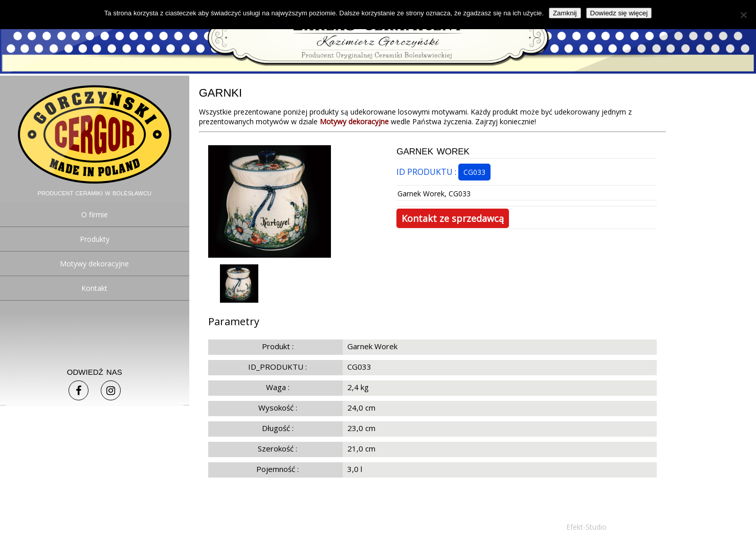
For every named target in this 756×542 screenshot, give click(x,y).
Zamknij (565, 13)
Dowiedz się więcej (619, 13)
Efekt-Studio (586, 527)
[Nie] (743, 15)
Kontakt (94, 288)
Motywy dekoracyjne (94, 264)
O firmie (95, 214)
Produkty (95, 239)
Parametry (234, 321)
